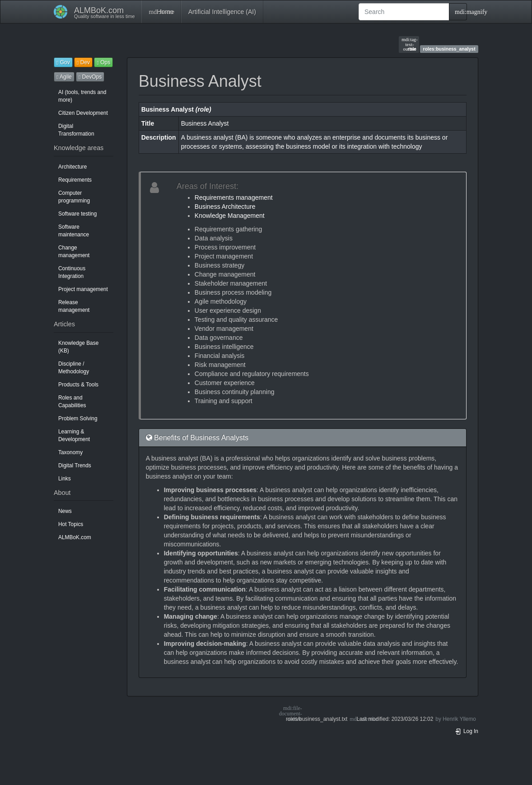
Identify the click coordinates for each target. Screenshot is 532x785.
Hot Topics (71, 524)
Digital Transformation (76, 130)
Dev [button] (83, 62)
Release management (74, 306)
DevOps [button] (90, 77)
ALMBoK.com (75, 537)
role (409, 44)
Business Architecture (225, 207)
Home (161, 12)
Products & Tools (78, 385)
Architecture (72, 167)
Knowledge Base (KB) (78, 347)
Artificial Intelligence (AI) (222, 12)
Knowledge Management (230, 216)
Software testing (77, 214)
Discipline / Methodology (74, 368)
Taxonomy (70, 452)
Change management (74, 251)
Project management (83, 289)
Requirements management (234, 197)
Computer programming (74, 197)
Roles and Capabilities (72, 402)
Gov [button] (63, 62)
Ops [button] (103, 62)
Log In (467, 731)
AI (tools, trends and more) (82, 96)
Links (65, 479)
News (65, 511)
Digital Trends (75, 465)
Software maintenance (74, 231)
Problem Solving (78, 418)
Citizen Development (83, 113)
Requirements (75, 180)
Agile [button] (64, 77)
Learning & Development (74, 435)
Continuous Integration (72, 272)
